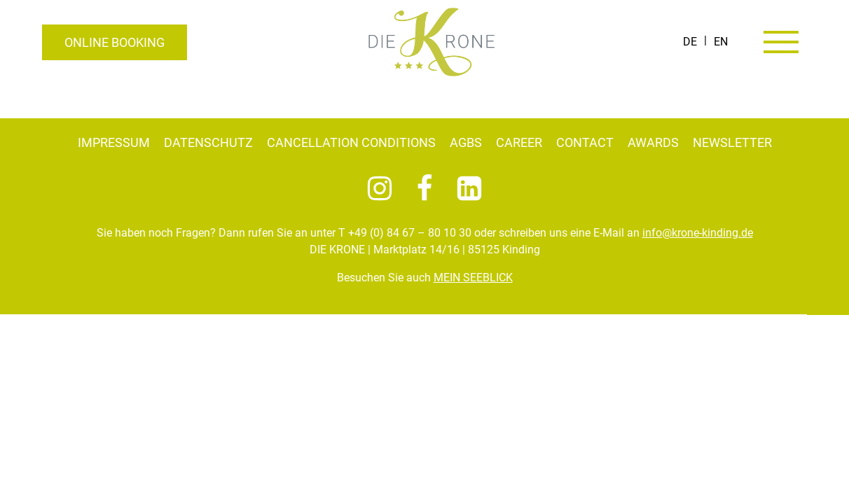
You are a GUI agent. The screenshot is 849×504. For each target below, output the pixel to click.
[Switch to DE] (690, 42)
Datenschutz (208, 142)
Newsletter (732, 142)
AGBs (466, 142)
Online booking (115, 42)
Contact (585, 142)
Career (519, 142)
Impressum (114, 142)
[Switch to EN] (721, 42)
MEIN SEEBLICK (473, 278)
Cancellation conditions (351, 142)
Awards (653, 142)
